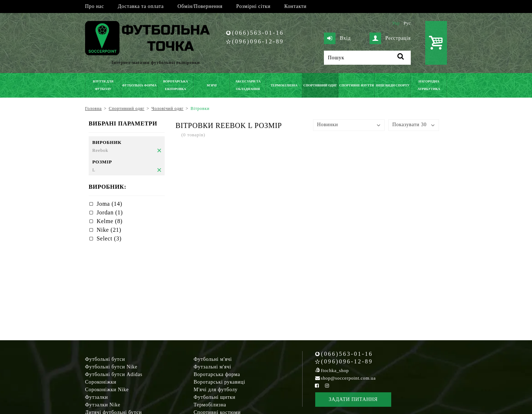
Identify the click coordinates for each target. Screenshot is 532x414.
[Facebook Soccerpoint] (317, 386)
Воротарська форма (217, 374)
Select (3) (109, 238)
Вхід (337, 38)
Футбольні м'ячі (213, 359)
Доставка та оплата (141, 6)
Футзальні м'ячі (212, 367)
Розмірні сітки (254, 6)
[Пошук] (367, 58)
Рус (407, 23)
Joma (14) (109, 204)
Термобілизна (210, 405)
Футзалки (96, 397)
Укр (396, 23)
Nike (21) (109, 230)
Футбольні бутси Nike (111, 367)
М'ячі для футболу (216, 390)
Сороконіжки (101, 382)
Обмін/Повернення (200, 6)
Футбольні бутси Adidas (114, 374)
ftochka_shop (335, 370)
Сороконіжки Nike (107, 390)
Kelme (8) (110, 221)
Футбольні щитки (215, 397)
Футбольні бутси (105, 359)
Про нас (94, 6)
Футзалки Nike (103, 405)
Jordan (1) (110, 212)
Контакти (295, 6)
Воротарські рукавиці (219, 382)
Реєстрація (390, 38)
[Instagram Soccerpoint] (327, 386)
